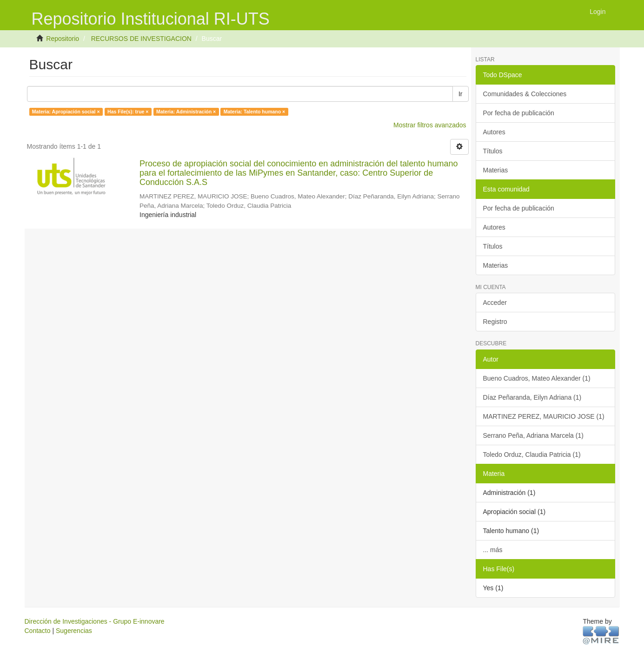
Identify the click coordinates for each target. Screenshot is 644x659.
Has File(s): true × (128, 112)
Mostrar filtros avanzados (430, 125)
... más (493, 550)
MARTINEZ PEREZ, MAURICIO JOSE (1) (544, 416)
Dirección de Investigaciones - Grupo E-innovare (95, 621)
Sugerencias (74, 631)
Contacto (38, 631)
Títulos (493, 151)
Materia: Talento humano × (255, 112)
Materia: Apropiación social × (66, 112)
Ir (461, 94)
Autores (494, 132)
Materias (496, 170)
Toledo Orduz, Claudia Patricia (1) (532, 455)
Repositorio (63, 39)
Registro (495, 322)
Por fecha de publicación (519, 113)
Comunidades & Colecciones (525, 94)
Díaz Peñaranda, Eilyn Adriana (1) (532, 397)
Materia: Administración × (186, 112)
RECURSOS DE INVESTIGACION (141, 39)
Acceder (495, 303)
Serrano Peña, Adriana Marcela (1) (533, 435)
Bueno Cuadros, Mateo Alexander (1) (537, 378)
